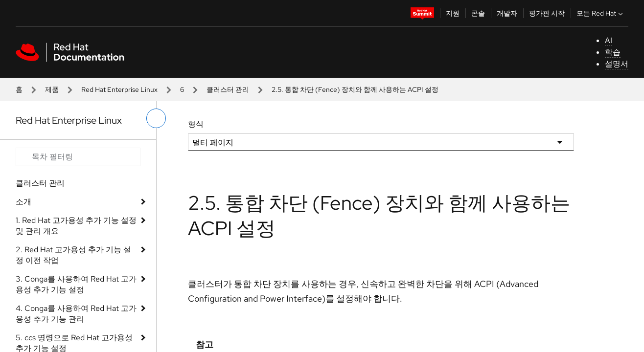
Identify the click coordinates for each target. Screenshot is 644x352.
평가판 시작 (547, 13)
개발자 (507, 13)
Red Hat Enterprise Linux (119, 89)
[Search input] (78, 157)
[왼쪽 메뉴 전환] (156, 118)
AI (609, 40)
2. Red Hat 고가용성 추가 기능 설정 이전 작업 (73, 255)
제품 (52, 89)
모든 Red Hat (601, 13)
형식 (196, 124)
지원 (453, 13)
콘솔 (478, 13)
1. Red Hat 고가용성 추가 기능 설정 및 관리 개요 (76, 226)
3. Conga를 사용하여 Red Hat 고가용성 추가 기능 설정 (76, 284)
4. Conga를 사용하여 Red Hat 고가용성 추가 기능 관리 (76, 314)
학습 (613, 52)
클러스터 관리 (228, 89)
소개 (23, 202)
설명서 (617, 64)
